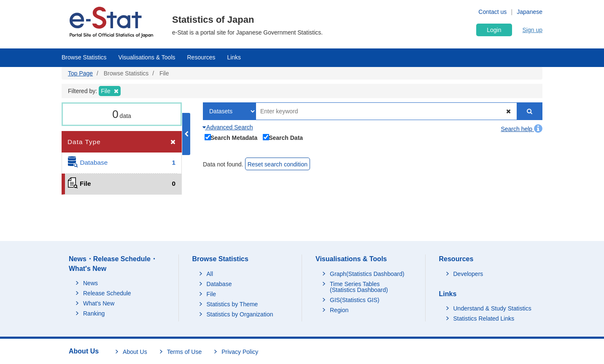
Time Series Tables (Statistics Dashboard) (359, 287)
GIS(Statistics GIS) (355, 300)
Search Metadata (231, 137)
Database (219, 284)
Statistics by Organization (240, 314)
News (90, 283)
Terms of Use (184, 352)
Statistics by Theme (232, 304)
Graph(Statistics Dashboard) (367, 274)
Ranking (94, 313)
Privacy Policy (240, 352)
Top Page (80, 73)
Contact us (492, 12)
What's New (99, 303)
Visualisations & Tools (147, 57)
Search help (522, 129)
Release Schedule (107, 293)
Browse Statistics (84, 57)
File (212, 294)
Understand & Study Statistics (492, 308)
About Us (135, 352)
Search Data (283, 137)
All (210, 274)
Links (234, 57)
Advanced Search (228, 127)
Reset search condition (278, 164)
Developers (468, 274)
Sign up (533, 30)
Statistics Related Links (484, 318)
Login (494, 30)
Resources (201, 57)
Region (339, 310)
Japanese (530, 12)
